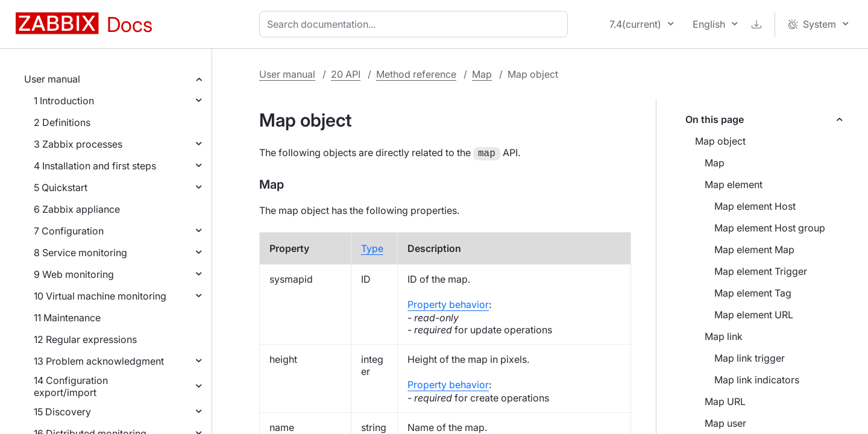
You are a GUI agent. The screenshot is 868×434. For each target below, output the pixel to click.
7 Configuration (69, 231)
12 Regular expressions (85, 339)
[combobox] (416, 24)
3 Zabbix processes (78, 144)
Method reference (416, 74)
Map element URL (754, 315)
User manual (52, 79)
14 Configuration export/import (71, 386)
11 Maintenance (67, 318)
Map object (720, 141)
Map (482, 74)
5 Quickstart (61, 187)
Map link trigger (750, 358)
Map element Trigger (761, 271)
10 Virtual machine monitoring (100, 296)
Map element (734, 184)
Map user (725, 423)
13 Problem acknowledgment (99, 361)
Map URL (725, 401)
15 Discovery (62, 412)
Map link (724, 336)
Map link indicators (757, 380)
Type (372, 247)
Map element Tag (753, 293)
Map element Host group (770, 228)
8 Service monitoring (80, 253)
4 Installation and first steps (95, 166)
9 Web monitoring (74, 274)
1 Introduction (64, 101)
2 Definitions (62, 122)
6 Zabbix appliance (77, 209)
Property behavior (448, 303)
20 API (346, 74)
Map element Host (755, 206)
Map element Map (754, 250)
